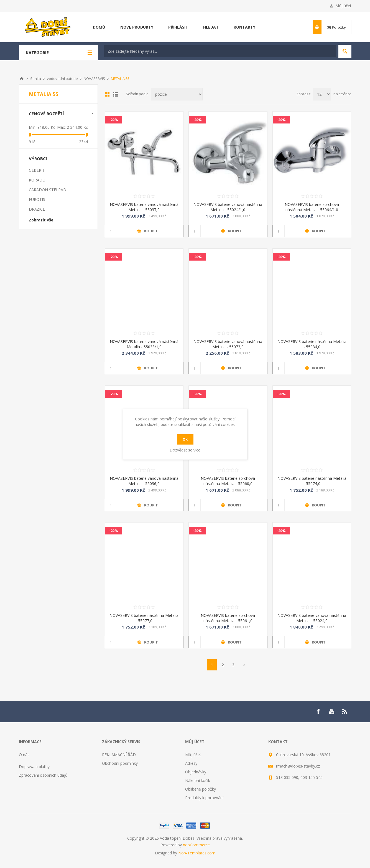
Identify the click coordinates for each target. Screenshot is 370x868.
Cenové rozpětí (46, 113)
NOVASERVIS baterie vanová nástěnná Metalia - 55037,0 (144, 207)
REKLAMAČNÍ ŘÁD (119, 755)
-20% (114, 120)
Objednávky (196, 772)
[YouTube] (331, 711)
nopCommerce (196, 845)
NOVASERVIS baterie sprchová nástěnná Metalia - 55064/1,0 (312, 207)
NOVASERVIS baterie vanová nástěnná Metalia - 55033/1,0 (144, 344)
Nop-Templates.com (197, 853)
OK (185, 439)
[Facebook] (318, 711)
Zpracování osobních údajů (43, 775)
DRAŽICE (37, 209)
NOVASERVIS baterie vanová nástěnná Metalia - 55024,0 (312, 618)
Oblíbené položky (201, 789)
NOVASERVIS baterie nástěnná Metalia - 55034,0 (312, 344)
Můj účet (343, 6)
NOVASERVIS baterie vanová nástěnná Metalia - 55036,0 (144, 481)
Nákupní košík (198, 780)
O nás (24, 755)
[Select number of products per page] (322, 94)
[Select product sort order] (177, 94)
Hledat (345, 51)
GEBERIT (37, 170)
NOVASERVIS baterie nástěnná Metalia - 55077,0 (144, 618)
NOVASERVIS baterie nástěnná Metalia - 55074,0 (312, 481)
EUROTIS (37, 199)
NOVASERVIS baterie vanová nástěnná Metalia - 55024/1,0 (228, 207)
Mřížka (107, 94)
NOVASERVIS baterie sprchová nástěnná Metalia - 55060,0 (228, 481)
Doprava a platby (34, 767)
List (116, 94)
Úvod (22, 79)
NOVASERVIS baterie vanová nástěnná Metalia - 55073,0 (228, 344)
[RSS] (345, 711)
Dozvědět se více (185, 450)
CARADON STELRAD (48, 190)
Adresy (191, 763)
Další (244, 665)
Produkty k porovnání (204, 798)
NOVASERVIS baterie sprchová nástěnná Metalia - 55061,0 (228, 618)
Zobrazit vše (41, 220)
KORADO (37, 180)
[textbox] (220, 51)
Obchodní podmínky (120, 763)
